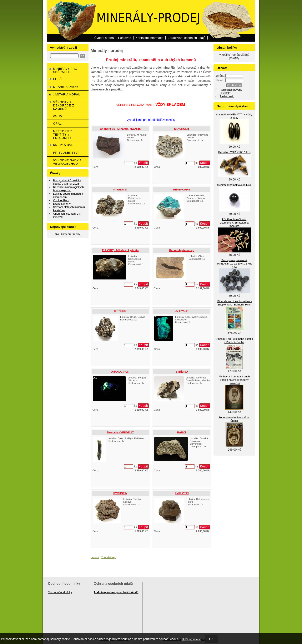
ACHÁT (59, 116)
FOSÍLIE (59, 79)
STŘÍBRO (120, 311)
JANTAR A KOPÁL (67, 94)
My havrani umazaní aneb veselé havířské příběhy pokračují (234, 380)
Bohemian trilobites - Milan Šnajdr (234, 419)
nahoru (95, 557)
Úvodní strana (104, 38)
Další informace (191, 639)
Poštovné (125, 38)
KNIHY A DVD (63, 145)
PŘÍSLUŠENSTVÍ (66, 153)
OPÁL (57, 124)
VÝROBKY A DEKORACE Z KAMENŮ (64, 105)
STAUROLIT (182, 129)
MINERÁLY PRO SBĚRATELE (65, 70)
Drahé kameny (62, 204)
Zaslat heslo (227, 96)
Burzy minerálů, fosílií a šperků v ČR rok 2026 (67, 182)
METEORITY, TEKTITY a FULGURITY (63, 135)
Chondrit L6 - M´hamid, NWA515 (120, 129)
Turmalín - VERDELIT (120, 432)
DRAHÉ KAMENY (66, 87)
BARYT (182, 432)
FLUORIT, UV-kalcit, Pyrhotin (120, 250)
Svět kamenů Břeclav (68, 234)
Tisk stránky (109, 557)
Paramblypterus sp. (182, 250)
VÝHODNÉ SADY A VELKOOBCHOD (67, 162)
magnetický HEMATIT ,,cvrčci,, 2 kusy (234, 116)
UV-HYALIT (182, 311)
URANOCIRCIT (120, 372)
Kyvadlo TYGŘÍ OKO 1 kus (234, 152)
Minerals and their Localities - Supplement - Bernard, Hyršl (234, 303)
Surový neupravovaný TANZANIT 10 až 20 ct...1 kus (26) (234, 264)
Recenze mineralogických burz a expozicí (68, 189)
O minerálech (61, 200)
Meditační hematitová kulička (234, 185)
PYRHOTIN (120, 190)
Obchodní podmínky (60, 592)
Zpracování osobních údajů (187, 38)
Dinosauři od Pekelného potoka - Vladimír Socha (234, 341)
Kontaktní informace (149, 38)
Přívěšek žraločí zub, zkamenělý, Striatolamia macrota (234, 223)
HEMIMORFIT (182, 190)
